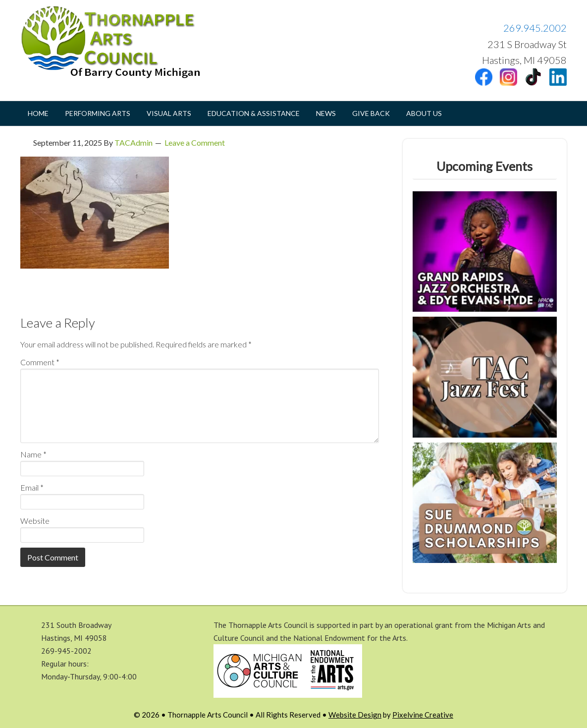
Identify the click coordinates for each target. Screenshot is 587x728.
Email (32, 487)
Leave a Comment (195, 142)
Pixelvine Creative (423, 715)
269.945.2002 (535, 28)
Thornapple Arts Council (119, 42)
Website (35, 521)
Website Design (355, 715)
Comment (40, 362)
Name (33, 454)
